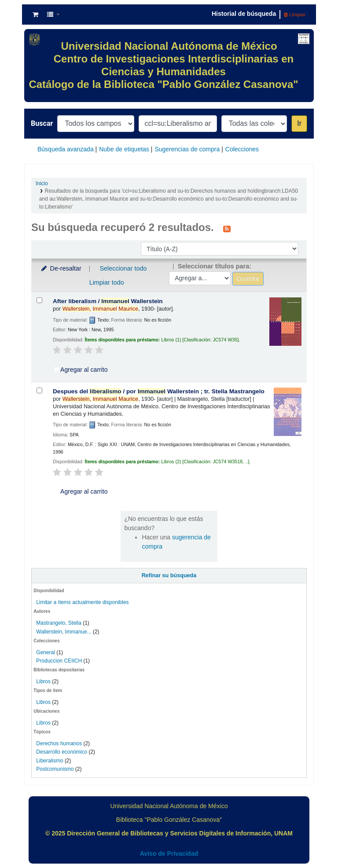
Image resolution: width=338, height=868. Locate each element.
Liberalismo (50, 761)
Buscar (42, 123)
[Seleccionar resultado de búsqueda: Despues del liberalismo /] (39, 390)
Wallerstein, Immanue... (64, 632)
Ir (299, 123)
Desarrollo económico (62, 752)
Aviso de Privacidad (169, 853)
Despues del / (159, 391)
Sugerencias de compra (187, 149)
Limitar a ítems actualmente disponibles (82, 602)
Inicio (42, 183)
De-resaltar (61, 268)
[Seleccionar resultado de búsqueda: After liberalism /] (39, 300)
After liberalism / (108, 301)
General (46, 652)
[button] (35, 15)
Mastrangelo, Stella (59, 623)
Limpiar (295, 15)
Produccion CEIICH (60, 661)
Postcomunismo (55, 769)
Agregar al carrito (81, 370)
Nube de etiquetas (124, 149)
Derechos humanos (59, 743)
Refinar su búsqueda (169, 575)
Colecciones (242, 149)
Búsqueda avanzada (66, 149)
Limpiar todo (107, 282)
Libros (43, 681)
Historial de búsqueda (244, 14)
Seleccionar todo (123, 268)
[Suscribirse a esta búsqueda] (227, 228)
